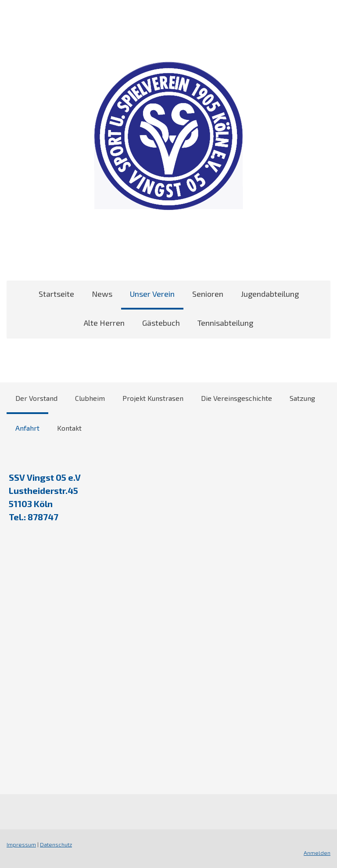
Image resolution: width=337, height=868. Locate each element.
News (102, 294)
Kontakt (69, 428)
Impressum (21, 844)
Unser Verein (152, 294)
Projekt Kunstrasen (153, 398)
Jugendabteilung (270, 294)
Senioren (208, 294)
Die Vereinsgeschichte (237, 398)
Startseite (56, 294)
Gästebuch (161, 323)
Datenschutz (56, 844)
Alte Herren (104, 323)
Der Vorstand (36, 398)
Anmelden (317, 853)
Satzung (302, 398)
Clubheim (90, 398)
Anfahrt (27, 428)
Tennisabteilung (225, 323)
